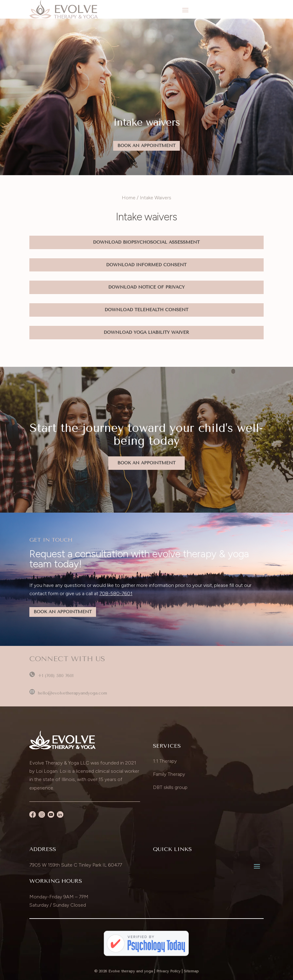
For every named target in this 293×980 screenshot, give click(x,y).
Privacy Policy (168, 971)
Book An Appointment (146, 146)
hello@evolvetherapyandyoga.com (68, 693)
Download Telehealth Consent (146, 310)
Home (129, 198)
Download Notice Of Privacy (146, 287)
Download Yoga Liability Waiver (146, 332)
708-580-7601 (116, 593)
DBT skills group (170, 787)
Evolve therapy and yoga (131, 971)
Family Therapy (169, 774)
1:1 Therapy (165, 761)
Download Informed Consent (146, 265)
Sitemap (191, 971)
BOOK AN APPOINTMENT (63, 612)
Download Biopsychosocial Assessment (146, 242)
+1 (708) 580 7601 (51, 676)
